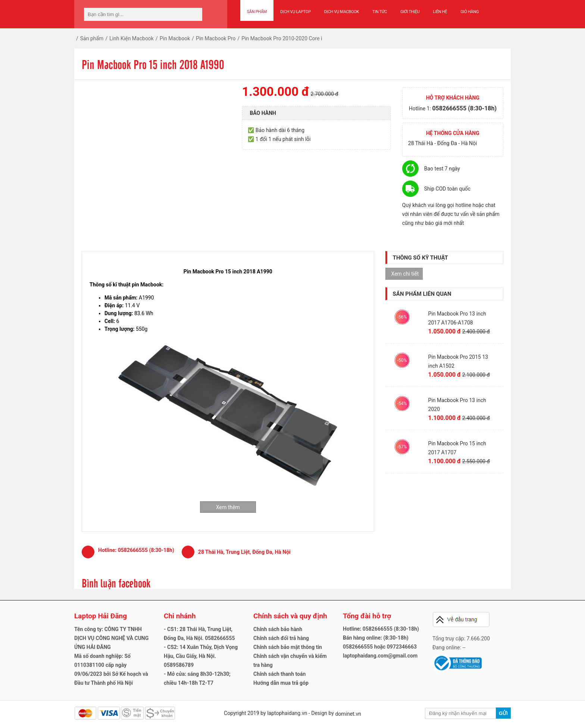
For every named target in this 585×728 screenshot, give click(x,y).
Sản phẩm (257, 12)
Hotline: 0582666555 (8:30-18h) (381, 629)
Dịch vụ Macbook (342, 12)
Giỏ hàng (470, 12)
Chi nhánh (180, 616)
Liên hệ (440, 12)
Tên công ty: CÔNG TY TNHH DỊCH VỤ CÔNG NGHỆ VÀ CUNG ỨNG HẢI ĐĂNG (111, 638)
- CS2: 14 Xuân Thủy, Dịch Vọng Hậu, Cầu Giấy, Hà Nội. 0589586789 (201, 656)
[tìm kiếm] (194, 14)
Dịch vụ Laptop (295, 12)
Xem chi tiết (405, 274)
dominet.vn (348, 714)
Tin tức (380, 12)
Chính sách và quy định (290, 616)
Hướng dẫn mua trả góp (281, 683)
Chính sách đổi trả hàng (281, 638)
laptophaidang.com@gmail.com (380, 656)
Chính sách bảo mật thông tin (288, 647)
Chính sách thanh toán (279, 674)
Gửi (503, 713)
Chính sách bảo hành (278, 629)
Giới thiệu (410, 12)
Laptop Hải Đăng (101, 616)
